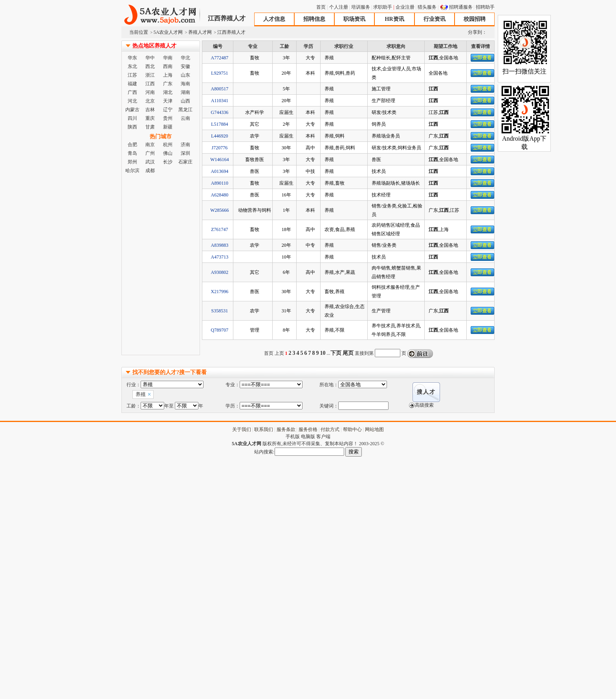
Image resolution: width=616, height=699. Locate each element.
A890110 (220, 183)
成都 (150, 171)
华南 (168, 58)
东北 (132, 66)
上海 (168, 75)
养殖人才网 (200, 32)
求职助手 (383, 7)
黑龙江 (185, 110)
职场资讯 (354, 19)
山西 (185, 101)
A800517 (220, 89)
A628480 (220, 195)
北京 (150, 101)
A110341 (220, 101)
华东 (132, 58)
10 (323, 353)
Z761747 (219, 229)
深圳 (185, 153)
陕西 (132, 127)
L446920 (219, 136)
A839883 (220, 245)
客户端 (323, 437)
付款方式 (330, 429)
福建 (132, 84)
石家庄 (185, 162)
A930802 (220, 272)
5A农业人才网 (161, 15)
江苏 (132, 75)
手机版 (293, 437)
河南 (150, 92)
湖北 (168, 92)
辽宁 (168, 110)
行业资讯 (434, 19)
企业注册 (405, 7)
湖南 (185, 92)
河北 (132, 101)
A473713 (220, 257)
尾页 (348, 353)
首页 (321, 7)
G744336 (220, 112)
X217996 (220, 292)
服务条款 (286, 429)
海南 (185, 84)
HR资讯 (395, 19)
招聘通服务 (461, 7)
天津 (168, 101)
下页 (336, 353)
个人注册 (339, 7)
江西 (150, 84)
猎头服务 (427, 7)
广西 (132, 92)
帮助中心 (352, 429)
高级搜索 (424, 405)
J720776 (220, 148)
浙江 (150, 75)
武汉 (150, 162)
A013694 (220, 171)
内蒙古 (132, 110)
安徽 (185, 66)
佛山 (168, 153)
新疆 (168, 127)
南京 (150, 145)
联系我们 (264, 429)
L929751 (219, 73)
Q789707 (220, 330)
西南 (168, 66)
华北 (185, 58)
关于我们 (242, 429)
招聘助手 (485, 7)
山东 (185, 75)
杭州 (168, 145)
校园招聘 (475, 19)
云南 (185, 118)
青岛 (132, 153)
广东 (168, 84)
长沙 (168, 162)
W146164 (219, 160)
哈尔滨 (132, 171)
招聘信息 (314, 19)
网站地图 (374, 429)
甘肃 (150, 127)
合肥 (132, 145)
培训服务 (361, 7)
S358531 (220, 311)
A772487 (220, 58)
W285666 (219, 210)
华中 (150, 58)
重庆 (150, 118)
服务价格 (308, 429)
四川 (132, 118)
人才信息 (274, 19)
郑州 (132, 162)
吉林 (150, 110)
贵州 (168, 118)
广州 (150, 153)
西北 (150, 66)
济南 (185, 145)
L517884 (219, 124)
